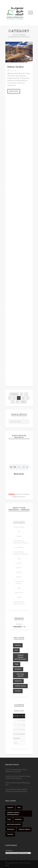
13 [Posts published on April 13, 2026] (14, 730)
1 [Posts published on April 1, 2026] (17, 720)
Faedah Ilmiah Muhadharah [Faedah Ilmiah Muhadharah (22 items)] (21, 657)
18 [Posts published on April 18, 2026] (22, 730)
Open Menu (31, 13)
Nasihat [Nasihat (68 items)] (18, 681)
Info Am (19, 568)
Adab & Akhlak (19, 527)
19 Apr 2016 (13, 70)
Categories (19, 521)
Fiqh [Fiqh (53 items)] (17, 664)
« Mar (16, 743)
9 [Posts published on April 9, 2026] (19, 725)
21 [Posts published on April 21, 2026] (16, 734)
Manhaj (19, 572)
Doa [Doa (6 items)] (16, 650)
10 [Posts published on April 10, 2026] (21, 725)
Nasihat (19, 577)
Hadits (19, 563)
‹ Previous (14, 394)
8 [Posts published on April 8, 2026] (17, 725)
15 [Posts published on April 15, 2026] (17, 730)
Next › (24, 402)
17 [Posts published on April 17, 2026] (21, 730)
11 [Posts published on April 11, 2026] (22, 725)
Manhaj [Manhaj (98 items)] (18, 669)
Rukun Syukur (16, 67)
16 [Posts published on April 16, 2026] (19, 730)
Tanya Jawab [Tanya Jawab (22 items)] (20, 686)
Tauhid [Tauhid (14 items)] (18, 691)
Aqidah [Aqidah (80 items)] (18, 645)
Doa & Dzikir (19, 547)
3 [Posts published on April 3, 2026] (21, 720)
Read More (14, 91)
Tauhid (19, 597)
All (19, 532)
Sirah (19, 588)
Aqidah (19, 536)
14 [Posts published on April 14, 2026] (16, 730)
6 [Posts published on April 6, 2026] (14, 725)
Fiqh (19, 559)
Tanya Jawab (19, 593)
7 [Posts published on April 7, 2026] (16, 725)
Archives (19, 624)
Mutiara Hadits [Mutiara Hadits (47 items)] (21, 675)
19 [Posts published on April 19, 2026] (24, 730)
